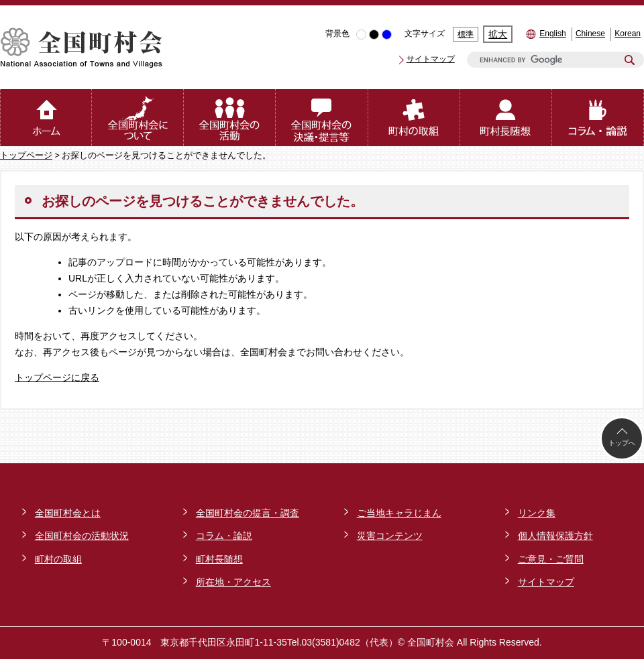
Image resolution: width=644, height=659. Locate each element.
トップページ (26, 156)
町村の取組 (58, 559)
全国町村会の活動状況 (82, 536)
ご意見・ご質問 (551, 559)
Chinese (590, 34)
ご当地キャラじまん (399, 513)
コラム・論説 (224, 536)
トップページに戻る (57, 377)
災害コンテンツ (390, 536)
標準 (466, 34)
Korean (628, 34)
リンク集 (537, 513)
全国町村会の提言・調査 (248, 513)
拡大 (498, 34)
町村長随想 (219, 559)
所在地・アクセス (233, 582)
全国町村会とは (68, 513)
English (552, 34)
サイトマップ (431, 59)
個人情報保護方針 (555, 536)
